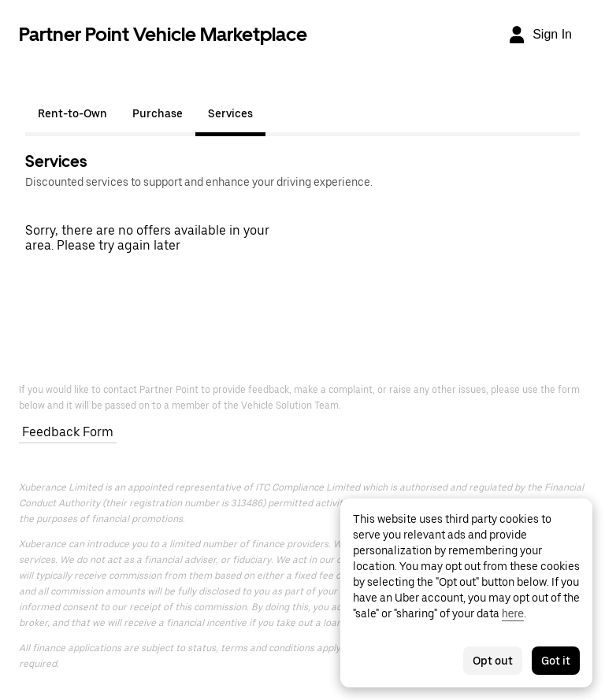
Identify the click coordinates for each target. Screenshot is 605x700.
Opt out (493, 661)
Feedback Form (68, 432)
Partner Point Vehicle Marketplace (163, 34)
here (513, 613)
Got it (556, 661)
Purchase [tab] (158, 113)
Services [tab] (230, 113)
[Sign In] (540, 35)
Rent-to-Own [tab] (72, 113)
